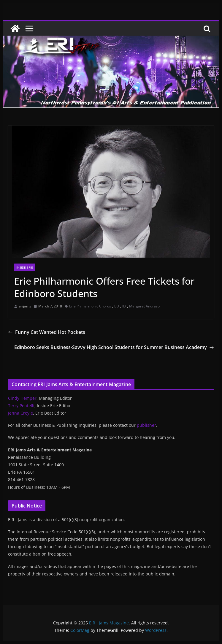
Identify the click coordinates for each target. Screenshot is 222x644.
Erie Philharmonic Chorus (90, 306)
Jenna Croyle (20, 413)
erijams (25, 306)
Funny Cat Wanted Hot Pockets (47, 332)
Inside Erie (25, 267)
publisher (146, 425)
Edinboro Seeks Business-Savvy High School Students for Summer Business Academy (114, 347)
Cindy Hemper (22, 398)
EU (117, 306)
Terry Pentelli (21, 406)
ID (124, 306)
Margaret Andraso (144, 306)
